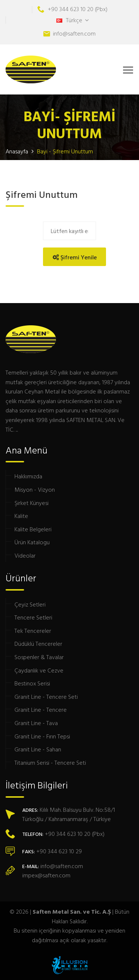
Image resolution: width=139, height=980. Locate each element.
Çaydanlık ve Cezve (39, 670)
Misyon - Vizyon (35, 489)
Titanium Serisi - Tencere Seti (50, 763)
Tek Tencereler (33, 631)
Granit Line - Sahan (38, 749)
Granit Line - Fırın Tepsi (42, 736)
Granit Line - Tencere (41, 710)
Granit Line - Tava (36, 723)
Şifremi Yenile (75, 257)
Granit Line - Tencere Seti (46, 697)
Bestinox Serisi (32, 683)
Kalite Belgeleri (33, 529)
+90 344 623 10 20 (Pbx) (78, 9)
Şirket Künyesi (32, 503)
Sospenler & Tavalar (39, 657)
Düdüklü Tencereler (38, 644)
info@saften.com (74, 33)
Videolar (25, 555)
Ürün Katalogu (32, 542)
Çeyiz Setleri (30, 604)
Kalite (21, 516)
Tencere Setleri (33, 617)
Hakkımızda (28, 476)
